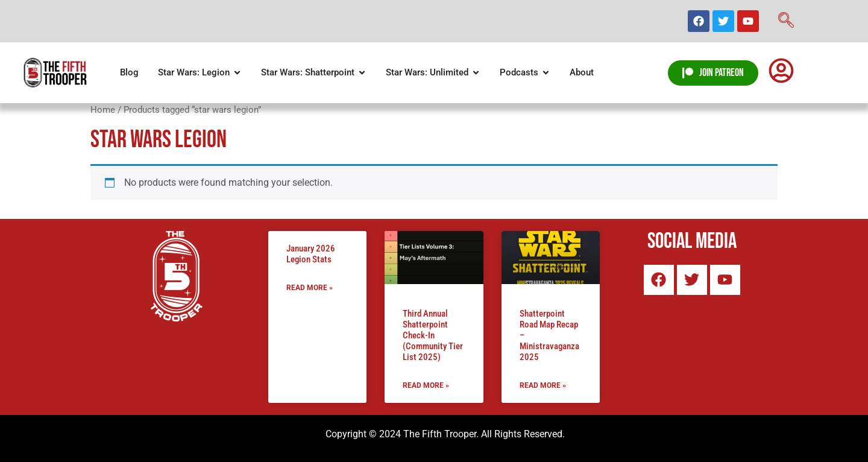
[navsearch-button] (786, 21)
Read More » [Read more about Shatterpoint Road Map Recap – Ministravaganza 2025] (543, 385)
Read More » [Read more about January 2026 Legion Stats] (310, 288)
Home (103, 110)
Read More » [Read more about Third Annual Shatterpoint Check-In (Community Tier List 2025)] (426, 385)
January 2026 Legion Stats (311, 254)
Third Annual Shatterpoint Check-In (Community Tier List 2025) (433, 335)
